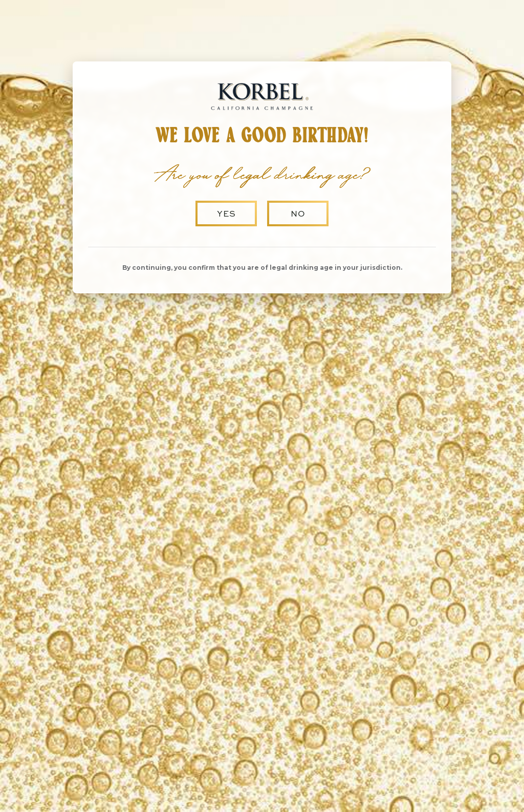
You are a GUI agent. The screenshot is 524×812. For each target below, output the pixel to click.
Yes (226, 213)
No (298, 213)
